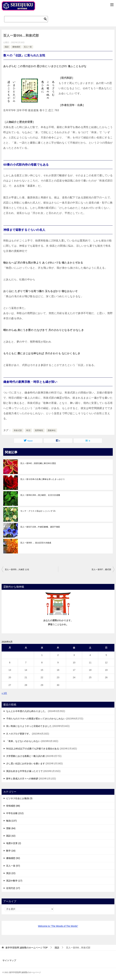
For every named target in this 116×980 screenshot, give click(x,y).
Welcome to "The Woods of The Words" (58, 926)
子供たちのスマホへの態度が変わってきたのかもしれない (36, 719)
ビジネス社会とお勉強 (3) (19, 798)
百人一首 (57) (13, 866)
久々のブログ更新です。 (19, 734)
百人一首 (28, 47)
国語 (7, 47)
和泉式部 (18, 430)
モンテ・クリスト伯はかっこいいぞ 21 (38, 511)
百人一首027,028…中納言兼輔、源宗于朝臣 (40, 527)
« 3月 (4, 693)
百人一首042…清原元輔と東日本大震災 (38, 463)
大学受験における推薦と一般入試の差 (26, 756)
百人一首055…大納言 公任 (17, 569)
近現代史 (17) (13, 888)
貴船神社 (52, 430)
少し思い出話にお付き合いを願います (26, 763)
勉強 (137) (11, 821)
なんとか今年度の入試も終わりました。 (27, 711)
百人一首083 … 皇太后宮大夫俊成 (36, 543)
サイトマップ (9, 960)
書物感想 (16, 47)
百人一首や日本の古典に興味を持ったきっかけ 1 (42, 479)
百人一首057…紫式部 (101, 569)
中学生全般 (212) (15, 813)
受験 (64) (11, 828)
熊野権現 (39, 430)
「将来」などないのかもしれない (23, 741)
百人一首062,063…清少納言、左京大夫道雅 (40, 495)
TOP (27, 948)
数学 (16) (11, 851)
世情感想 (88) (13, 806)
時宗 (28, 430)
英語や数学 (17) (14, 881)
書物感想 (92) (13, 858)
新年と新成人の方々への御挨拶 (22, 779)
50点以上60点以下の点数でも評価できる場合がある (33, 749)
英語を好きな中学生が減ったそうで (24, 771)
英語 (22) (11, 873)
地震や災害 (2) (14, 843)
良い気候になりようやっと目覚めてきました (29, 726)
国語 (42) (11, 836)
